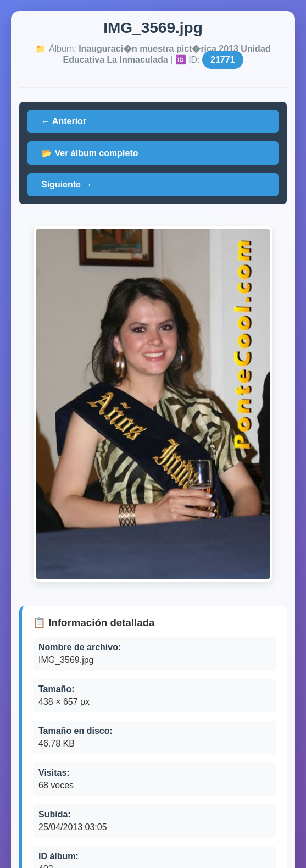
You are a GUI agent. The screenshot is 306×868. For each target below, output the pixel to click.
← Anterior (64, 121)
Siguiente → (66, 184)
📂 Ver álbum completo (90, 153)
